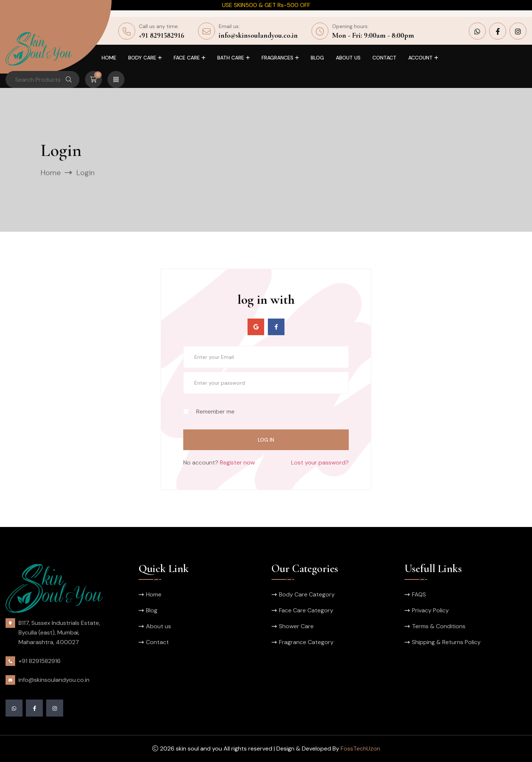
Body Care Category (307, 594)
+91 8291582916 (162, 35)
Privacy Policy (430, 610)
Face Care (187, 58)
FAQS (419, 594)
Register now (237, 462)
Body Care (142, 58)
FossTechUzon (360, 749)
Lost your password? (320, 462)
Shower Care (296, 626)
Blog (317, 58)
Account (420, 58)
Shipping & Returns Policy (446, 642)
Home (109, 58)
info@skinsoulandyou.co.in (258, 35)
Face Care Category (306, 610)
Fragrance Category (306, 642)
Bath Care (231, 58)
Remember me (209, 411)
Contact (384, 58)
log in (266, 440)
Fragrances (277, 58)
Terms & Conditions (439, 626)
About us (348, 58)
